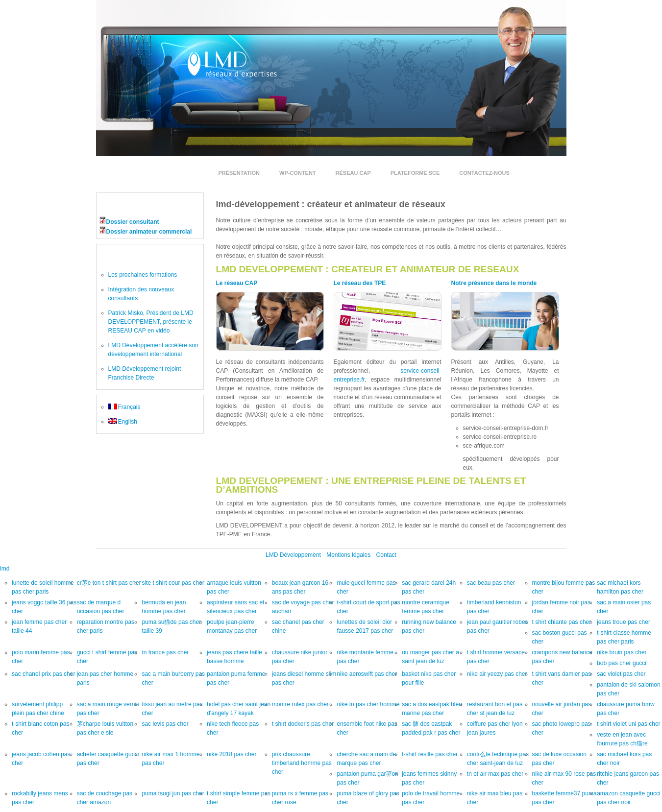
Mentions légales (348, 555)
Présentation (239, 173)
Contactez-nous (484, 173)
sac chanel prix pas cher (43, 674)
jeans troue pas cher (624, 622)
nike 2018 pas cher (232, 754)
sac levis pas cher (165, 724)
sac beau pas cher (491, 583)
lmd (5, 569)
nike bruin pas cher (622, 652)
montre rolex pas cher (300, 704)
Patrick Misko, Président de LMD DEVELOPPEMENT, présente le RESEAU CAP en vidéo (151, 322)
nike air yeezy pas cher (497, 674)
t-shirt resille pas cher (430, 754)
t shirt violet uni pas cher (628, 724)
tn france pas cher (165, 652)
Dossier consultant (133, 222)
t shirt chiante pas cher (562, 622)
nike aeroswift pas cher (367, 674)
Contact (386, 555)
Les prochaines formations (143, 275)
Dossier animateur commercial (149, 232)
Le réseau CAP (237, 283)
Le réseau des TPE (360, 283)
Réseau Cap (353, 173)
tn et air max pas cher (495, 774)
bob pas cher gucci (622, 663)
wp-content (298, 173)
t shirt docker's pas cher (303, 724)
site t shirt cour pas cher (173, 583)
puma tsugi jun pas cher (173, 793)
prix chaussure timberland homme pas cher (302, 763)
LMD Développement (293, 555)
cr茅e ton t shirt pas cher (109, 583)
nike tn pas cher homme (368, 704)
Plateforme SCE (415, 173)
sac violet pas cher (621, 674)
